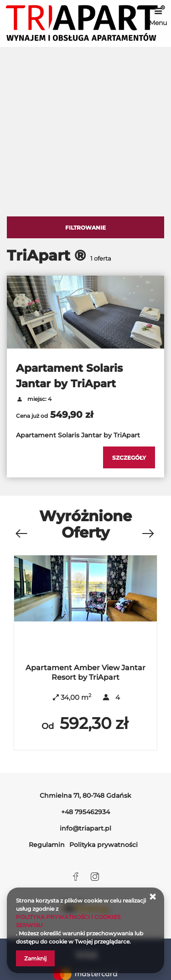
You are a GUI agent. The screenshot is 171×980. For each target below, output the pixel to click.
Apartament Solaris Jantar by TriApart (69, 376)
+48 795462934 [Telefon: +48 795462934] (85, 812)
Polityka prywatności (104, 845)
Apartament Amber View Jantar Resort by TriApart (85, 672)
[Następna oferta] (148, 534)
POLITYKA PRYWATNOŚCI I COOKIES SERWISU (68, 921)
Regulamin (47, 845)
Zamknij (35, 958)
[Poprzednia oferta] (21, 534)
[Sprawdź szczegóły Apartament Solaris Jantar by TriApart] (129, 457)
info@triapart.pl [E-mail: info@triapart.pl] (85, 828)
